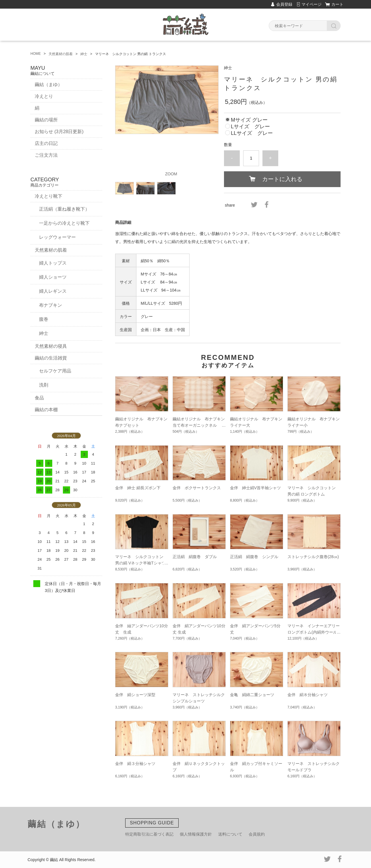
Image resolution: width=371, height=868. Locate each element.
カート (337, 4)
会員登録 (284, 4)
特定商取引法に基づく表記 (149, 834)
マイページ (312, 4)
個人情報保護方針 (196, 834)
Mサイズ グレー (249, 120)
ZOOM (171, 174)
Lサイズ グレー (250, 127)
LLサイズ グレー (252, 133)
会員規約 (257, 834)
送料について (230, 834)
